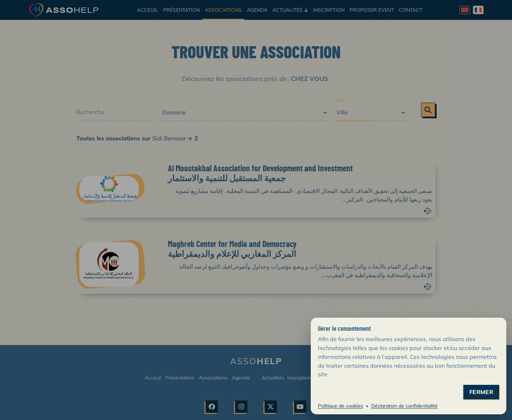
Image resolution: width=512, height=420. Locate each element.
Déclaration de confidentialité (404, 406)
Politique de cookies (340, 406)
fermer (481, 392)
